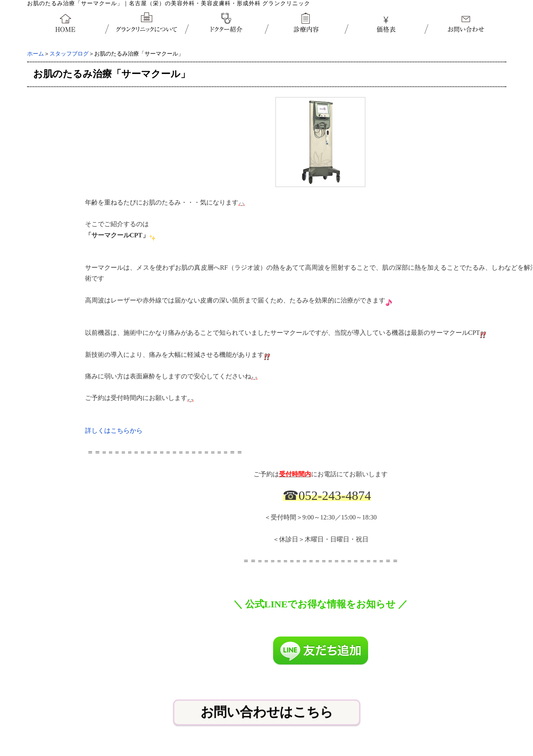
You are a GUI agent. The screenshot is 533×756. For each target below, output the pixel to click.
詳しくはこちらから (114, 431)
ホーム (36, 54)
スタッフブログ (69, 54)
